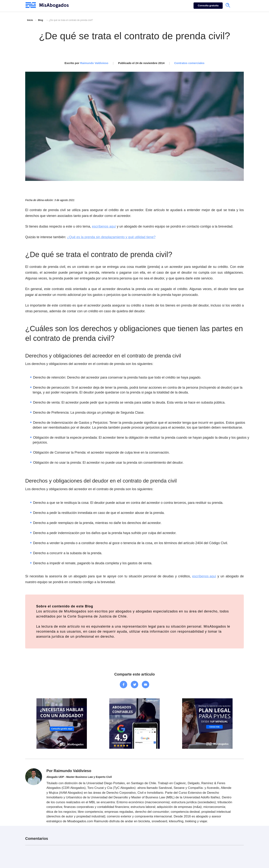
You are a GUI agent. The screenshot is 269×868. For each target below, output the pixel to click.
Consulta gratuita (208, 6)
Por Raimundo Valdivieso (69, 771)
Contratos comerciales (189, 63)
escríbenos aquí (104, 226)
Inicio (30, 20)
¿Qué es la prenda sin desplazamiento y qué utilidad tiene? (111, 237)
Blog (41, 20)
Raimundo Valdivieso (94, 63)
